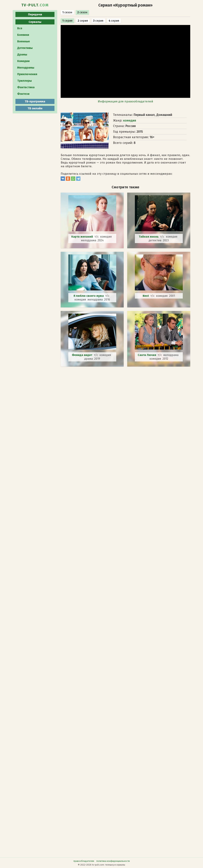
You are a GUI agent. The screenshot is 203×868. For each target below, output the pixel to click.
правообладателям (84, 861)
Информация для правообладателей (125, 101)
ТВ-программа (35, 101)
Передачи (35, 14)
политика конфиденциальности (113, 861)
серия (67, 21)
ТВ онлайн (35, 108)
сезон (67, 12)
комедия (130, 120)
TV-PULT (35, 5)
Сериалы (35, 22)
